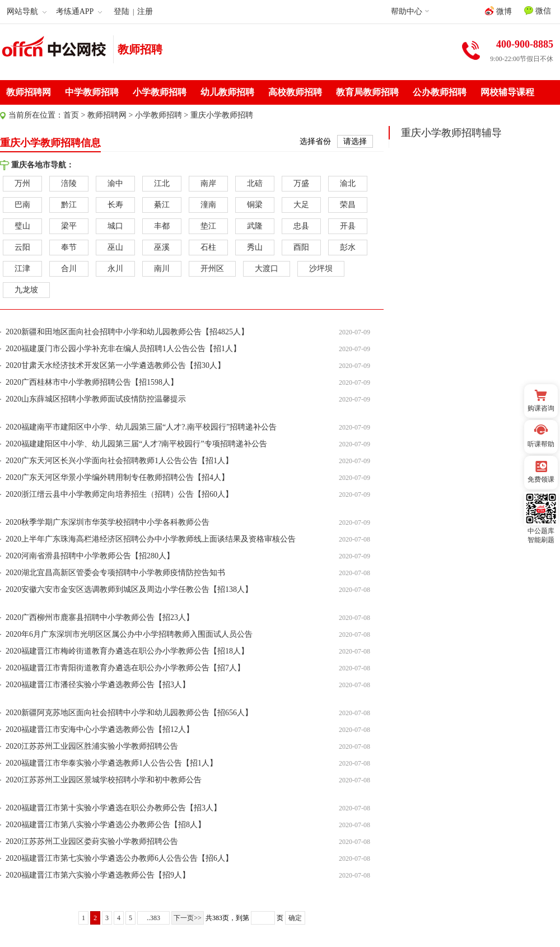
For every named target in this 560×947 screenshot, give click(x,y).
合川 (69, 269)
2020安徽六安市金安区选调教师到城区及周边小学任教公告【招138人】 (129, 589)
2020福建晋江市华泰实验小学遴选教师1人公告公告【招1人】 (111, 763)
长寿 (115, 205)
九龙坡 (26, 290)
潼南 (208, 205)
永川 (115, 269)
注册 (145, 11)
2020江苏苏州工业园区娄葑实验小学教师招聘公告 (92, 841)
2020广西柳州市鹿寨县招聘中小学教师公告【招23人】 (100, 617)
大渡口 (267, 269)
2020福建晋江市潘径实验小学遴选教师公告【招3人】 (98, 685)
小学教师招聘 (160, 92)
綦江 (162, 205)
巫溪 (162, 247)
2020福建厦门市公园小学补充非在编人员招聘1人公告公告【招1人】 (123, 349)
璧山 (22, 226)
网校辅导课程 (507, 92)
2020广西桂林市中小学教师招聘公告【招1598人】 (92, 382)
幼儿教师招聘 (227, 92)
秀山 (255, 247)
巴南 (22, 205)
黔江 (69, 205)
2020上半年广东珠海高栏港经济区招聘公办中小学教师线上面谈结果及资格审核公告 (151, 539)
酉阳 (301, 247)
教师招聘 (140, 49)
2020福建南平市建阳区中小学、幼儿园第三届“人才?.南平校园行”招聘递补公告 (141, 427)
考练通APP (79, 11)
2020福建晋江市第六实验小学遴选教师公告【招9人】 (98, 875)
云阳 (22, 247)
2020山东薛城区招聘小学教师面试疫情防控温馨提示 (96, 399)
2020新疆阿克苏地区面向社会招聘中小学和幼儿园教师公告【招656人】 (129, 713)
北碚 (255, 183)
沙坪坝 (321, 269)
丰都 (162, 226)
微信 (538, 11)
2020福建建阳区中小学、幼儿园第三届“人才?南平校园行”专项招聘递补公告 (136, 444)
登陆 (122, 11)
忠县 (301, 226)
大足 (301, 205)
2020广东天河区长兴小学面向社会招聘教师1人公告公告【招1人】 (119, 461)
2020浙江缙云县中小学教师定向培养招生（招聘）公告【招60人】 (119, 494)
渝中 (115, 183)
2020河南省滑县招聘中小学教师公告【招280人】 (90, 556)
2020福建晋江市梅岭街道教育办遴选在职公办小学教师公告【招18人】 (127, 651)
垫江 (208, 226)
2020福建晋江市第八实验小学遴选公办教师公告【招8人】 (106, 825)
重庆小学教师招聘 (222, 115)
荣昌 (348, 205)
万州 (22, 183)
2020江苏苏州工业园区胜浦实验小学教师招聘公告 (92, 746)
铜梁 (255, 205)
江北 (162, 183)
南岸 (208, 183)
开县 (348, 226)
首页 (71, 115)
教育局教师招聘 (367, 92)
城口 (115, 226)
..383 (153, 918)
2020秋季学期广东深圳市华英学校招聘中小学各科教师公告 (108, 522)
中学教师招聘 (92, 92)
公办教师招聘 (440, 92)
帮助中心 (407, 11)
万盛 (301, 183)
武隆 (255, 226)
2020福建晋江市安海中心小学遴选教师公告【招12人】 (100, 729)
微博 (498, 11)
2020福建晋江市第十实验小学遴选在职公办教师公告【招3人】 (113, 808)
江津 (22, 269)
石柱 (208, 247)
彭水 (348, 247)
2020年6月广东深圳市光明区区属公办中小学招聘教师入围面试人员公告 (129, 634)
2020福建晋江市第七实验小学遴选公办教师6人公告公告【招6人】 (119, 858)
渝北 (348, 183)
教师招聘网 (29, 92)
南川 (162, 269)
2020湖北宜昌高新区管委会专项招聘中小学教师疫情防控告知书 (115, 573)
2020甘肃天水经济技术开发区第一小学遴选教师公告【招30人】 (115, 365)
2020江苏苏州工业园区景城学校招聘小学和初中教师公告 (104, 780)
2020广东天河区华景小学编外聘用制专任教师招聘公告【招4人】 (117, 477)
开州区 (212, 269)
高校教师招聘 (295, 92)
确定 (295, 918)
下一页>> (188, 918)
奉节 (69, 247)
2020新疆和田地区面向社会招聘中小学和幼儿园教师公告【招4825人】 (127, 332)
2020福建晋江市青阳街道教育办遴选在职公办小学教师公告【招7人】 (125, 668)
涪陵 (69, 183)
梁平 (69, 226)
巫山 (115, 247)
